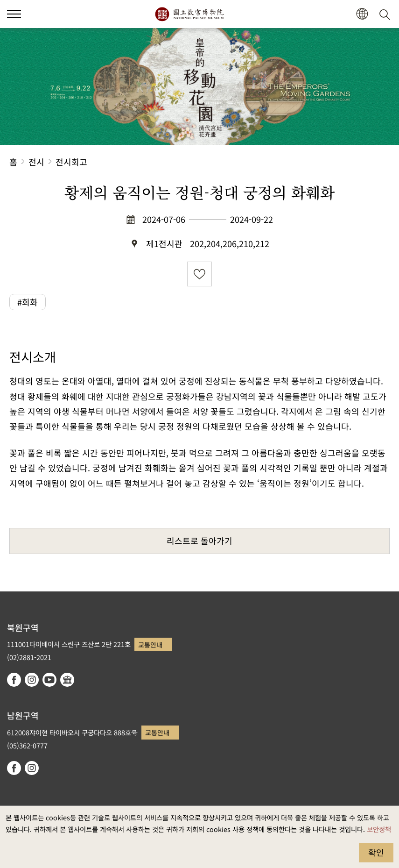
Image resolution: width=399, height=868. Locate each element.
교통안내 (150, 644)
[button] (362, 14)
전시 (36, 162)
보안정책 (379, 829)
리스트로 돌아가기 (199, 541)
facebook (14, 680)
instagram (32, 680)
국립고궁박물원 (189, 14)
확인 (376, 852)
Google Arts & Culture (67, 680)
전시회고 (71, 162)
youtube (49, 680)
